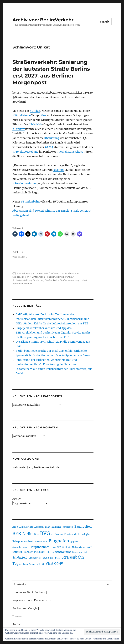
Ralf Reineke (24, 273)
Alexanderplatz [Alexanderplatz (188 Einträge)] (26, 527)
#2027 (49, 147)
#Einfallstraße (22, 115)
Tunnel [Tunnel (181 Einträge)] (32, 564)
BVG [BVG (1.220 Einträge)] (45, 533)
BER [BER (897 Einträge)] (17, 534)
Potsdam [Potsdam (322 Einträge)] (40, 552)
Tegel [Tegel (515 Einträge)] (17, 564)
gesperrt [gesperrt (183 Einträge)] (74, 542)
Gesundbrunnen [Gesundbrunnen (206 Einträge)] (20, 547)
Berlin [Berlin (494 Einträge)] (27, 534)
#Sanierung (52, 138)
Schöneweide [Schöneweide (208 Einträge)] (35, 558)
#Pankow (18, 129)
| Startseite (19, 584)
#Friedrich (35, 124)
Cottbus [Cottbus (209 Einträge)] (55, 534)
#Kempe (59, 170)
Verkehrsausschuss (22, 284)
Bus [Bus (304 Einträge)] (36, 534)
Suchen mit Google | (26, 608)
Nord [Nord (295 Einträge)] (89, 547)
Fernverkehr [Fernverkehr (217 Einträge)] (41, 542)
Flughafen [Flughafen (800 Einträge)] (59, 541)
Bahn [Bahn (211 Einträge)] (48, 527)
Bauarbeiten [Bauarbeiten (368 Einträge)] (83, 527)
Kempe (60, 277)
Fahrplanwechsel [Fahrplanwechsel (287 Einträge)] (23, 541)
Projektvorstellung (22, 280)
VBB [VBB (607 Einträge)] (49, 563)
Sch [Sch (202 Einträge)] (86, 552)
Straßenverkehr (21, 277)
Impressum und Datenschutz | (32, 600)
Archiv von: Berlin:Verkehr (43, 20)
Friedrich (51, 277)
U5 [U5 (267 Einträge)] (38, 564)
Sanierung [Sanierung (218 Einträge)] (77, 552)
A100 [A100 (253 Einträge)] (15, 527)
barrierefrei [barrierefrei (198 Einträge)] (68, 527)
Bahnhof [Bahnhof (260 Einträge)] (56, 527)
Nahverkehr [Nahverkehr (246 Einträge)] (79, 547)
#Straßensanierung (25, 183)
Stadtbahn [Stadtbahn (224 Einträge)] (48, 558)
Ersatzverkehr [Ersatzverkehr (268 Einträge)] (72, 534)
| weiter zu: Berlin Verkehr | (30, 592)
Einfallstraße (38, 277)
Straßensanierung (69, 280)
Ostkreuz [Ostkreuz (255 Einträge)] (17, 552)
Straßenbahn (72, 273)
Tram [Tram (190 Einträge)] (25, 564)
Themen (18, 616)
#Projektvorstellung (25, 152)
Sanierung (39, 280)
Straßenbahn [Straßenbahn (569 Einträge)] (73, 557)
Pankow (69, 277)
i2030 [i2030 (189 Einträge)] (53, 547)
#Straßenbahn (30, 202)
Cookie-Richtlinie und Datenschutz (102, 639)
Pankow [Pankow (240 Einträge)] (28, 552)
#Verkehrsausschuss (70, 152)
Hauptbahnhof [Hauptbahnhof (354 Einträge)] (39, 547)
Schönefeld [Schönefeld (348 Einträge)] (20, 558)
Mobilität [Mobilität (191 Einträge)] (66, 547)
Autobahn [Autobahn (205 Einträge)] (39, 527)
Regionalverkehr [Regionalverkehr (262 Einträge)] (61, 552)
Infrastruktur (57, 273)
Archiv (17, 499)
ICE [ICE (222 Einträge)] (59, 547)
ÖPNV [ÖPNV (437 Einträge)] (59, 564)
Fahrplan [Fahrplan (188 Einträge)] (86, 534)
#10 (43, 115)
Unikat (83, 280)
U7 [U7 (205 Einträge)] (43, 564)
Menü (105, 22)
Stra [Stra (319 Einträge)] (57, 558)
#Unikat (35, 111)
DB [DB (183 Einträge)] (62, 534)
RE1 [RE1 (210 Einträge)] (49, 552)
